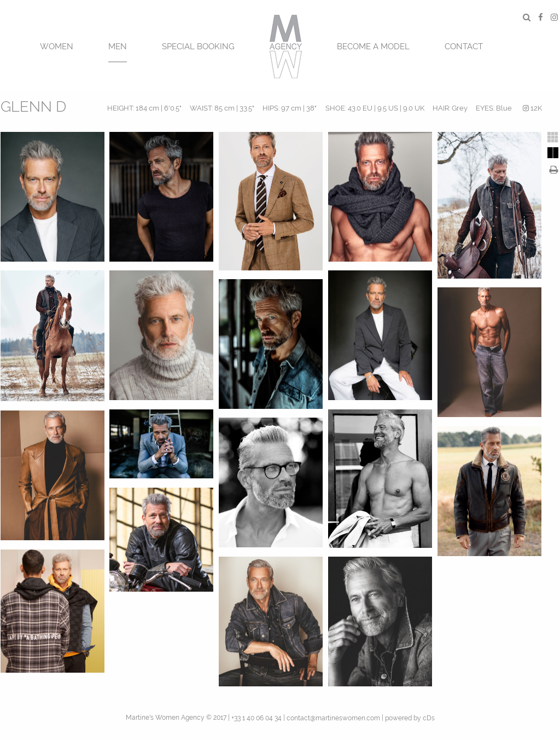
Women (57, 47)
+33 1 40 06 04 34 (256, 718)
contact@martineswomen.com (333, 718)
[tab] (553, 137)
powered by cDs (410, 718)
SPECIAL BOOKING (198, 47)
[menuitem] (57, 45)
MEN (118, 47)
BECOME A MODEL (373, 47)
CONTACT (464, 47)
